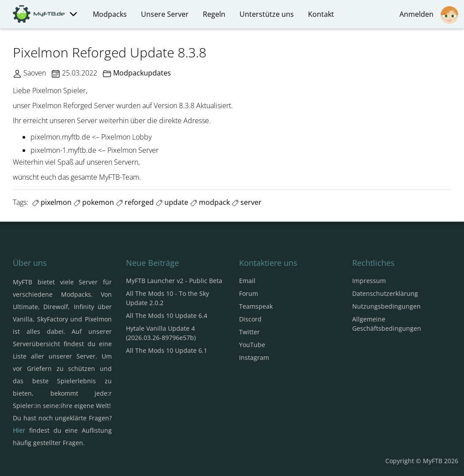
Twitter (249, 332)
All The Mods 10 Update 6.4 (167, 315)
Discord (250, 319)
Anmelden (429, 15)
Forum (249, 293)
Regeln (214, 14)
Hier (19, 430)
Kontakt (321, 14)
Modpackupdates (142, 73)
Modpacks (110, 14)
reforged (135, 202)
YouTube (252, 345)
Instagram (254, 357)
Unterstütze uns (267, 14)
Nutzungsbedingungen (386, 306)
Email (247, 281)
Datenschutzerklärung (385, 293)
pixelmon (52, 202)
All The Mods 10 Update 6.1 (167, 350)
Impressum (369, 281)
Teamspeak (256, 306)
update (172, 202)
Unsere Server (165, 14)
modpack (210, 202)
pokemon (94, 202)
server (247, 202)
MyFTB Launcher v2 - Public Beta (174, 281)
